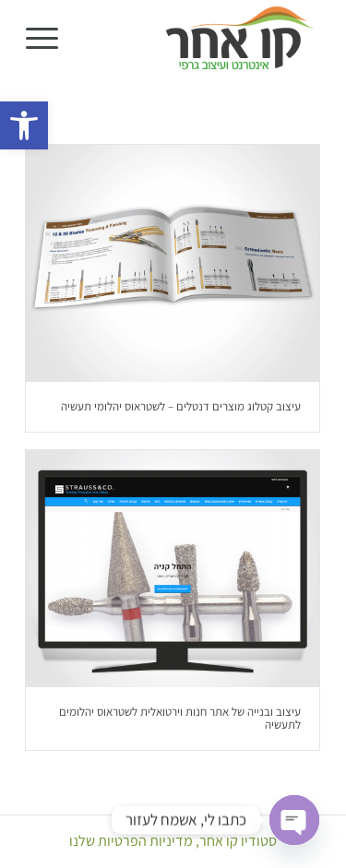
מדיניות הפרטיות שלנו (131, 841)
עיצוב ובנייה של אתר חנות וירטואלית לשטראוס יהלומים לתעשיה (180, 718)
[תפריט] (48, 38)
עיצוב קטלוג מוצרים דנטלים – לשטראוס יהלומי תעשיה (181, 406)
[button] (24, 125)
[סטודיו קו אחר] (203, 38)
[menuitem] (48, 38)
